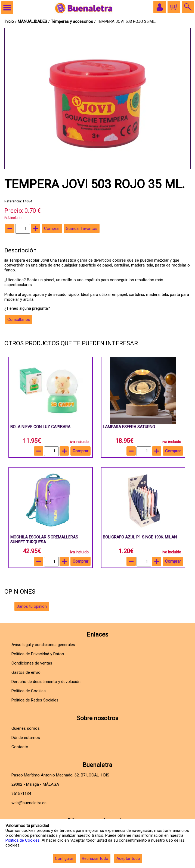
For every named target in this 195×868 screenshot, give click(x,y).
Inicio (9, 21)
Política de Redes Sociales (35, 700)
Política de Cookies (23, 840)
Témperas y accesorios (72, 21)
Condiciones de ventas (32, 663)
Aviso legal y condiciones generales (43, 645)
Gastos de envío (26, 672)
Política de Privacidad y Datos (38, 654)
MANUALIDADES (33, 21)
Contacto (20, 747)
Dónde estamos (26, 738)
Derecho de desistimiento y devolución (46, 682)
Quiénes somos (26, 728)
